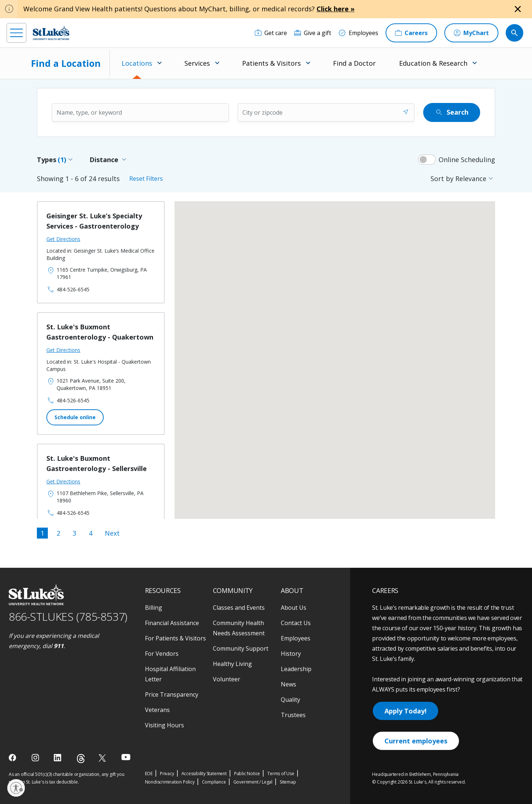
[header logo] (51, 33)
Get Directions (63, 239)
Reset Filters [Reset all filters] (146, 179)
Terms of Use (281, 774)
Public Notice (247, 774)
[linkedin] (58, 758)
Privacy (167, 774)
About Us (294, 608)
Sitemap (288, 782)
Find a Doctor (354, 63)
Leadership (296, 669)
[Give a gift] (313, 33)
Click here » (336, 9)
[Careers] (411, 33)
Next (112, 533)
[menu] (16, 33)
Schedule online (75, 417)
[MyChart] (471, 33)
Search (452, 112)
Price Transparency (172, 694)
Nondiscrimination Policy (170, 782)
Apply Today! (405, 711)
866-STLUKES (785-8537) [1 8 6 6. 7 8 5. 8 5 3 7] (68, 617)
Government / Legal (253, 782)
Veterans (157, 710)
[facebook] (13, 758)
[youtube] (126, 757)
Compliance (214, 782)
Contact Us (296, 623)
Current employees (416, 741)
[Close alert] (518, 9)
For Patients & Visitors (175, 638)
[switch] (427, 160)
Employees (296, 638)
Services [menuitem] (197, 63)
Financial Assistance (172, 623)
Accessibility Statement (204, 774)
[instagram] (36, 758)
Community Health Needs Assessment (239, 628)
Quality (290, 700)
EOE (149, 774)
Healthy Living (232, 664)
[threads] (81, 759)
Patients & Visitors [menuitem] (271, 63)
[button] (208, 377)
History (291, 654)
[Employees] (358, 33)
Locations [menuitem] (137, 63)
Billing (154, 608)
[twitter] (103, 758)
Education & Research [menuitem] (433, 63)
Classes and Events (239, 608)
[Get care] (271, 33)
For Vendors (162, 654)
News (288, 684)
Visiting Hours (164, 725)
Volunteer (227, 679)
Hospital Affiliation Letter (170, 674)
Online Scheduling (467, 160)
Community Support (241, 648)
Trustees (293, 715)
